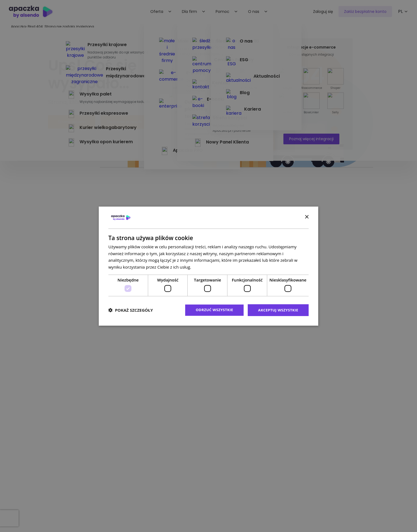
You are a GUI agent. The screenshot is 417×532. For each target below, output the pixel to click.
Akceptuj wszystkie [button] (277, 310)
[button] (131, 310)
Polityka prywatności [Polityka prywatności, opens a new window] (212, 267)
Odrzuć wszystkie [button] (211, 310)
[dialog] (208, 266)
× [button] (307, 217)
